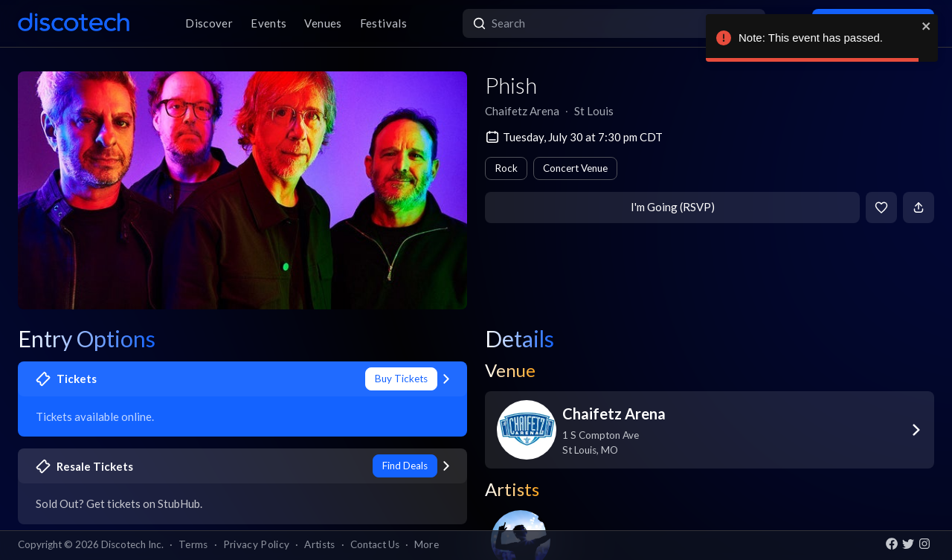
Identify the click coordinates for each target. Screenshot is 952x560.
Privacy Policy (257, 544)
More (427, 544)
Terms (193, 544)
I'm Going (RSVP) (673, 207)
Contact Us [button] (375, 544)
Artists (319, 544)
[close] (927, 26)
